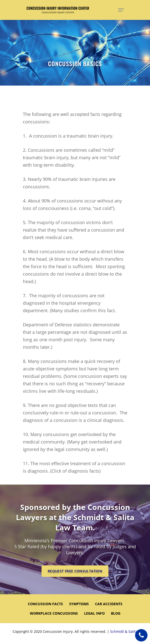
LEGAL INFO (94, 613)
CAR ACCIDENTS (109, 604)
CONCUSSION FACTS (45, 604)
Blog (116, 613)
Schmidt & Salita (124, 631)
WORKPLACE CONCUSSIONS (54, 613)
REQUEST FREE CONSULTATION (75, 571)
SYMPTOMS (79, 604)
